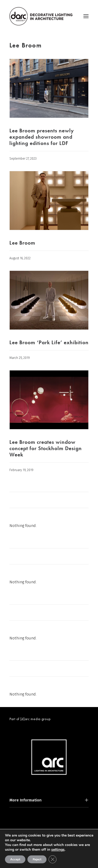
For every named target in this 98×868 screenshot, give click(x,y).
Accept (15, 859)
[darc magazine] (41, 16)
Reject (37, 859)
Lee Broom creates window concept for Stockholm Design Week (46, 448)
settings (58, 850)
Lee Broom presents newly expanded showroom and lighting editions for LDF (42, 137)
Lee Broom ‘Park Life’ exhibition (49, 342)
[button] (86, 16)
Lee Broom (22, 243)
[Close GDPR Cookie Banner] (53, 859)
